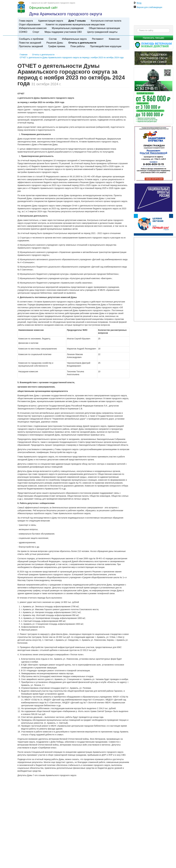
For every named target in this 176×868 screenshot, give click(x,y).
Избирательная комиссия (33, 28)
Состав (53, 39)
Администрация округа (51, 21)
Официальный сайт (43, 7)
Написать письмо (153, 38)
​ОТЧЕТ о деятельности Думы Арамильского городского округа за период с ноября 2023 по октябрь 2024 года (72, 57)
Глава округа (26, 21)
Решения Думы (55, 43)
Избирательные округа (74, 39)
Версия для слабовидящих (150, 7)
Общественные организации (104, 28)
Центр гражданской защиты (102, 32)
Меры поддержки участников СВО (63, 32)
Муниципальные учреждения (68, 28)
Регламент (98, 39)
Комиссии (114, 39)
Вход (139, 3)
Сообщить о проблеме (31, 39)
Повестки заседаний (30, 43)
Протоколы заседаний (31, 46)
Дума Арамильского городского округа (66, 14)
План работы (78, 46)
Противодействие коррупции (106, 46)
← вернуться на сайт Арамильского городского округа (52, 3)
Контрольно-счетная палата (106, 21)
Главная (24, 55)
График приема (57, 46)
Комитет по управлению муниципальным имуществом (75, 24)
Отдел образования (30, 24)
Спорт (36, 32)
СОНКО (23, 32)
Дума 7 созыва (77, 21)
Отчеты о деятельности (82, 43)
